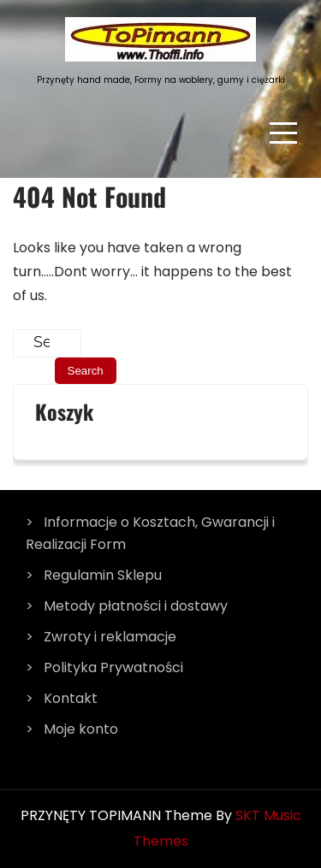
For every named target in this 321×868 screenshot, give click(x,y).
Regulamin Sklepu (103, 575)
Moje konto (81, 729)
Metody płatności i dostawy (136, 606)
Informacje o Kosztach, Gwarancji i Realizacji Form (150, 533)
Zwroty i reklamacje (110, 637)
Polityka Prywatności (113, 667)
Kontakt (71, 698)
